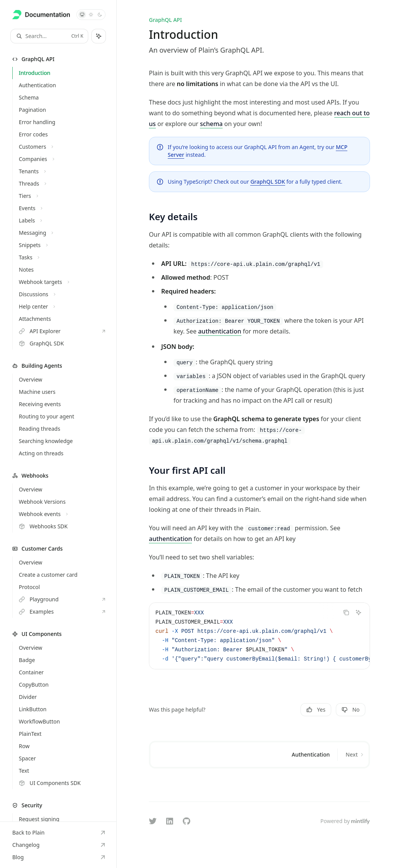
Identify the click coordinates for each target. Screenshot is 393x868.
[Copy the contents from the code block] (346, 612)
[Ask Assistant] (358, 612)
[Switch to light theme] (91, 15)
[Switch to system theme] (82, 15)
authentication (220, 331)
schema (211, 124)
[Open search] (49, 36)
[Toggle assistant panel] (99, 36)
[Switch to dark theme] (100, 15)
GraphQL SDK (268, 182)
